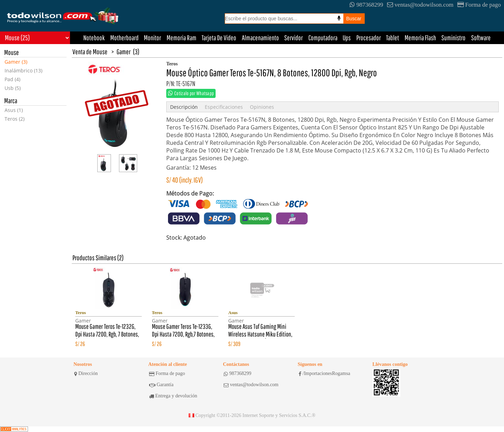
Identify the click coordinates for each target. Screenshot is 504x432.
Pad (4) (12, 79)
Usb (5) (13, 88)
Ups (347, 38)
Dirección (86, 374)
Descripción (184, 107)
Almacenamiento (260, 38)
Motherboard (124, 38)
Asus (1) (14, 110)
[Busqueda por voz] (339, 18)
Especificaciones (224, 107)
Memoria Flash (420, 38)
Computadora (323, 38)
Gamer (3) (16, 62)
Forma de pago (479, 5)
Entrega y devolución (173, 396)
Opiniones (262, 107)
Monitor (152, 38)
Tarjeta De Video (219, 38)
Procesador (369, 38)
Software (481, 38)
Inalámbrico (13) (23, 70)
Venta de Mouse (90, 52)
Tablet (393, 38)
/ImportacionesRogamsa (324, 374)
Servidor (293, 38)
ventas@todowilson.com (420, 5)
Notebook (94, 38)
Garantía (161, 385)
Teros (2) (15, 119)
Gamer (124, 52)
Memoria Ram (181, 38)
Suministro (453, 38)
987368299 (366, 5)
